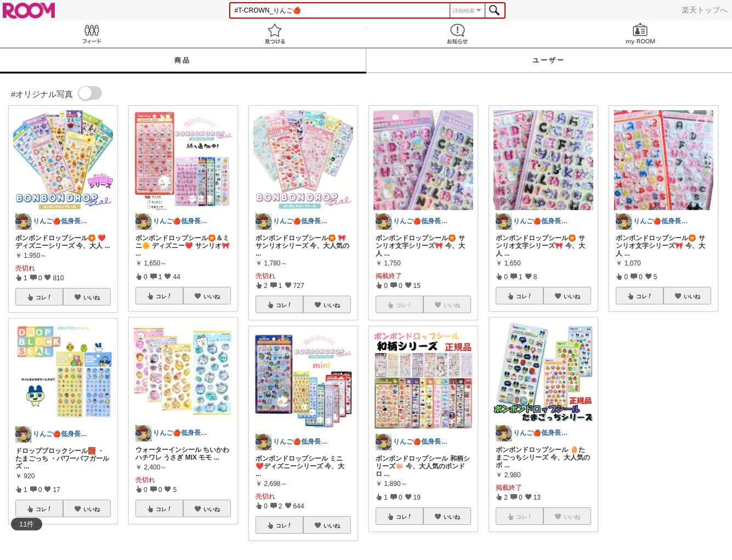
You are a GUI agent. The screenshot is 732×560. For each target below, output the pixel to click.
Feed (92, 34)
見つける (275, 34)
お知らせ (458, 34)
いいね (92, 297)
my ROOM (640, 34)
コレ (44, 297)
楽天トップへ (705, 10)
